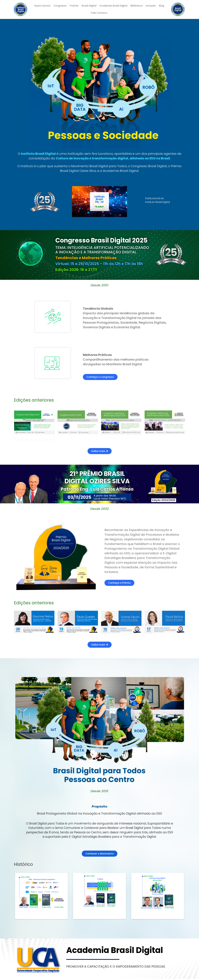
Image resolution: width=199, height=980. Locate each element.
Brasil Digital (89, 6)
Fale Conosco (99, 13)
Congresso (60, 6)
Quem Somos (42, 6)
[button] (99, 201)
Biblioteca (137, 6)
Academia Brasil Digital (113, 6)
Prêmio (74, 6)
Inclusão (151, 6)
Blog (162, 6)
